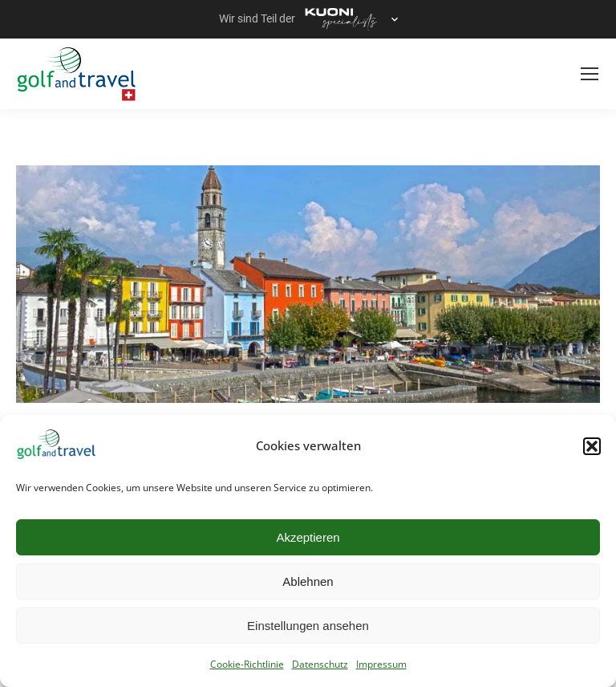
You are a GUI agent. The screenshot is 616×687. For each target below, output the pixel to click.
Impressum (381, 664)
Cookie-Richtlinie (247, 664)
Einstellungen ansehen (308, 626)
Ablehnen (308, 581)
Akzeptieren (308, 537)
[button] (592, 446)
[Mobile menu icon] (590, 74)
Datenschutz (320, 664)
